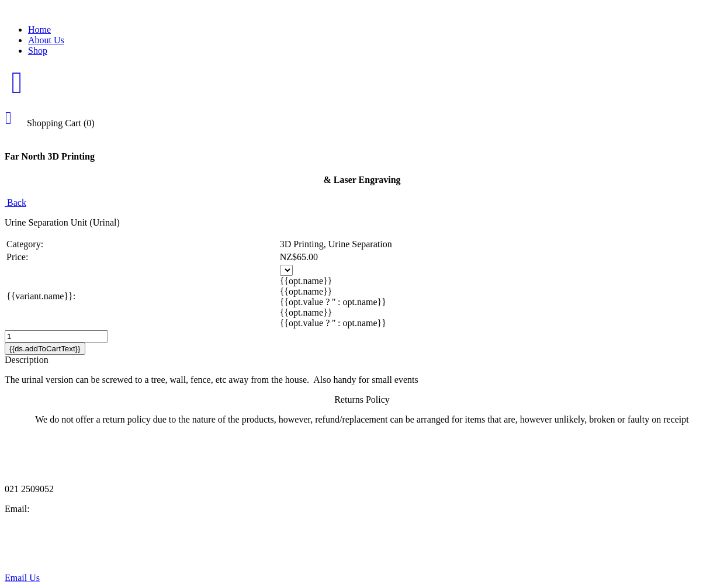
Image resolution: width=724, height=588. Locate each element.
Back (15, 203)
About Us (46, 40)
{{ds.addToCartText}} (45, 349)
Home (39, 30)
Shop (38, 51)
